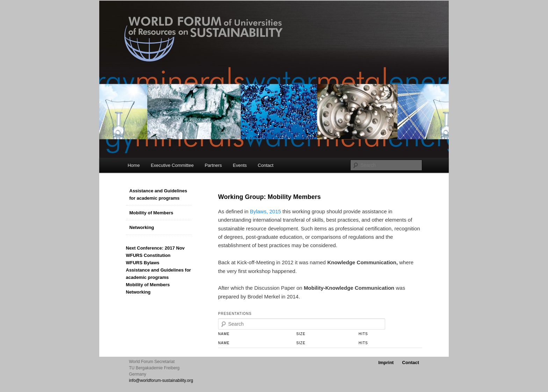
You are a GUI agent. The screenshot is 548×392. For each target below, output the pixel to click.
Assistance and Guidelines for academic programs (158, 194)
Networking (142, 227)
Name (224, 334)
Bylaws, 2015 (265, 211)
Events (240, 165)
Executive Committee (172, 165)
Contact (266, 165)
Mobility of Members (151, 213)
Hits (363, 334)
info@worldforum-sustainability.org (161, 380)
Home (134, 165)
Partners (213, 165)
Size (301, 334)
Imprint (386, 363)
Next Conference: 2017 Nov (155, 248)
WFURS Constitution (148, 255)
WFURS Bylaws (143, 263)
